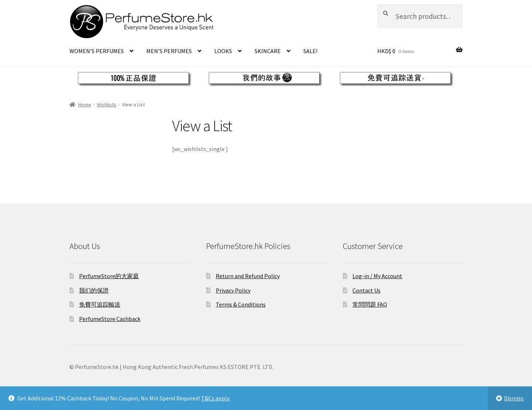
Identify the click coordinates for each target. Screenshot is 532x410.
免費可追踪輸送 (100, 304)
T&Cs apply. (216, 398)
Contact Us (366, 290)
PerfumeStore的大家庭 (109, 276)
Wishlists (107, 105)
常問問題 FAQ (370, 304)
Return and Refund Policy (248, 276)
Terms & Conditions (241, 304)
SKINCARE (268, 51)
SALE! (310, 51)
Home (85, 105)
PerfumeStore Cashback (110, 319)
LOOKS (223, 51)
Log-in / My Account (377, 276)
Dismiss (514, 398)
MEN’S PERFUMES (169, 51)
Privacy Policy (233, 290)
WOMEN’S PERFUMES (97, 51)
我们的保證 (94, 290)
